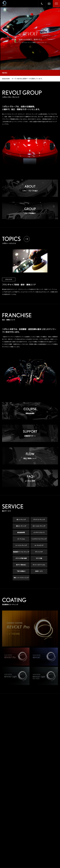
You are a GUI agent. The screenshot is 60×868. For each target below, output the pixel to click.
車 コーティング (21, 520)
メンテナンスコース (39, 533)
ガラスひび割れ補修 (21, 558)
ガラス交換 (39, 558)
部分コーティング (21, 526)
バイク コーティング (39, 520)
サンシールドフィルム (39, 565)
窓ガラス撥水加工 (21, 565)
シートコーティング (21, 545)
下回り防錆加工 (21, 571)
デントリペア (39, 552)
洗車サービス (39, 571)
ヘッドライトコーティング (39, 539)
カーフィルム (21, 539)
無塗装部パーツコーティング (21, 552)
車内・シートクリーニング (21, 578)
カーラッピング (39, 545)
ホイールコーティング (39, 526)
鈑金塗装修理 (21, 533)
